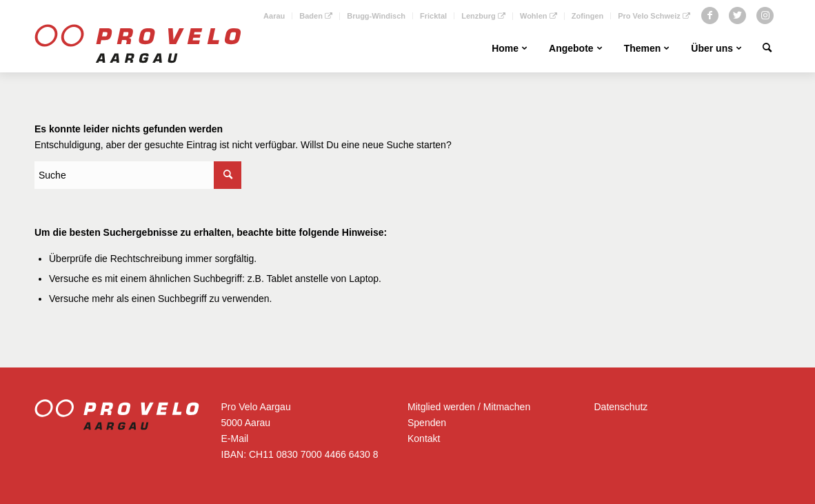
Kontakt (424, 439)
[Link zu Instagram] (765, 16)
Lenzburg (483, 16)
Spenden (427, 423)
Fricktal (433, 16)
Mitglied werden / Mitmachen (469, 407)
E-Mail (235, 439)
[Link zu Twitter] (737, 16)
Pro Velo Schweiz (654, 16)
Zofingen (587, 16)
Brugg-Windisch (376, 16)
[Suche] (767, 48)
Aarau (274, 16)
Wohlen (539, 16)
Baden (316, 16)
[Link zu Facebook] (710, 16)
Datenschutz (621, 407)
